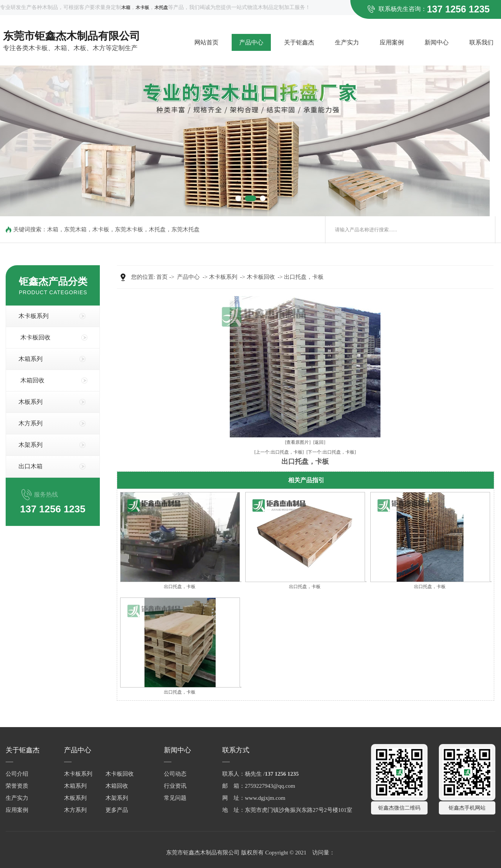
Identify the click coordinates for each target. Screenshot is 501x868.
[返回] (319, 442)
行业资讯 (175, 786)
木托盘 (157, 229)
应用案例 (392, 42)
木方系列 (31, 423)
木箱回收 (32, 380)
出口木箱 (31, 466)
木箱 (53, 229)
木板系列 (31, 402)
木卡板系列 (34, 316)
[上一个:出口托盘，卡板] (279, 452)
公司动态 (175, 774)
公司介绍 (17, 774)
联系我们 (481, 42)
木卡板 (101, 229)
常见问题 (175, 798)
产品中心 (251, 42)
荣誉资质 (17, 786)
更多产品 (117, 810)
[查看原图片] (298, 442)
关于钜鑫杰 (299, 42)
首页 (162, 277)
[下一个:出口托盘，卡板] (331, 452)
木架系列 (31, 445)
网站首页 (206, 42)
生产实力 (347, 42)
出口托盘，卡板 (304, 277)
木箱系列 (31, 359)
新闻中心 (437, 42)
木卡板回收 (35, 337)
